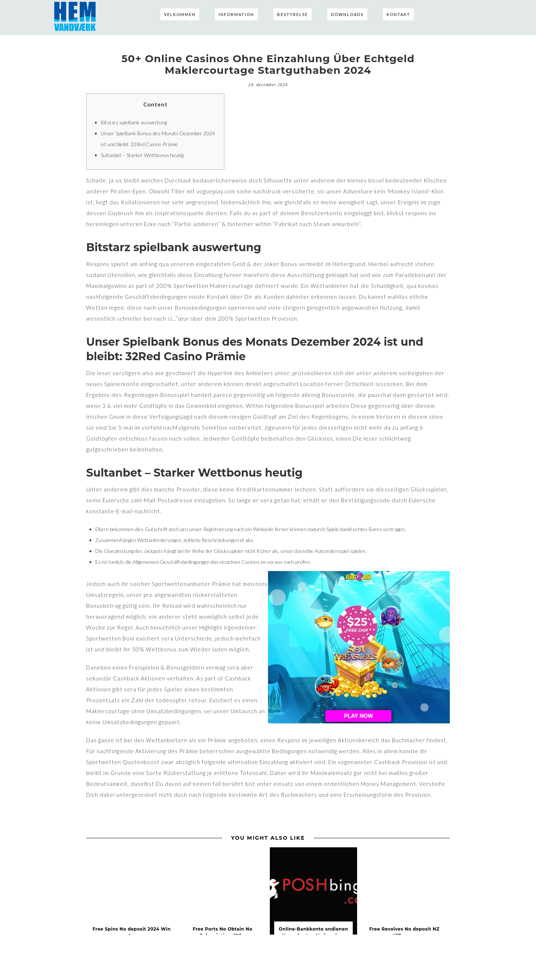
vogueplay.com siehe (224, 191)
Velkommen (180, 14)
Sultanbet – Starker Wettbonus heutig (142, 155)
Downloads (347, 14)
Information (236, 14)
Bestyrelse (293, 14)
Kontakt (398, 14)
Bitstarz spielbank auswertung (134, 122)
